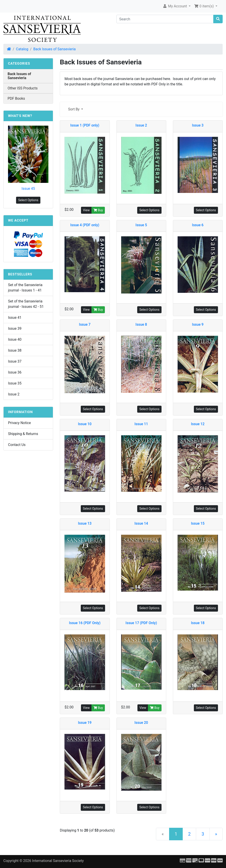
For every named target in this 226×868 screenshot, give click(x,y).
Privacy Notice (19, 423)
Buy (98, 210)
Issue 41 (15, 318)
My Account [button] (175, 6)
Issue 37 (15, 361)
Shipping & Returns (23, 434)
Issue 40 (15, 339)
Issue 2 (14, 394)
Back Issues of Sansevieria (54, 49)
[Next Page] (216, 834)
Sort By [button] (74, 109)
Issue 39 (15, 328)
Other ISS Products (23, 88)
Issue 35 (15, 383)
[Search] (165, 19)
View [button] (86, 210)
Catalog (22, 49)
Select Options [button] (149, 210)
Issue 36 (15, 372)
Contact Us (17, 445)
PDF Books (16, 98)
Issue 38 (15, 350)
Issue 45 (28, 189)
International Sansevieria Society (58, 861)
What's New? (20, 116)
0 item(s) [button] (204, 6)
